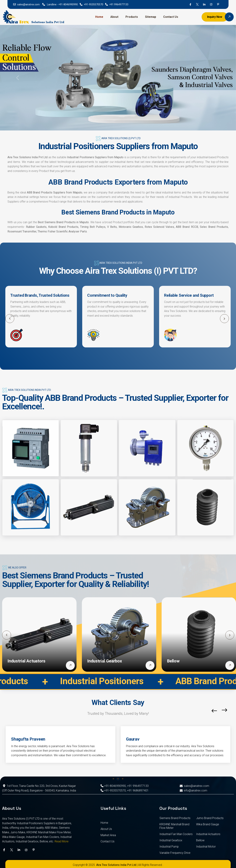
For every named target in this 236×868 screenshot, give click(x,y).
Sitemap (151, 17)
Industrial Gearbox (105, 661)
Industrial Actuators (26, 661)
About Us (106, 829)
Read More (62, 841)
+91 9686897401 (138, 790)
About (114, 17)
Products (132, 17)
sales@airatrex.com (28, 4)
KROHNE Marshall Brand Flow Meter (174, 826)
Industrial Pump (169, 847)
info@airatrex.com (193, 790)
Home (99, 17)
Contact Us (171, 17)
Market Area (108, 835)
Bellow (173, 661)
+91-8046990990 (68, 4)
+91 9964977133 (119, 4)
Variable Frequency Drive (175, 853)
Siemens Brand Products (175, 818)
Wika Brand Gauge (208, 824)
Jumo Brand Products (210, 818)
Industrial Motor (206, 847)
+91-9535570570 (94, 4)
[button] (224, 319)
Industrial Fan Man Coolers (176, 834)
